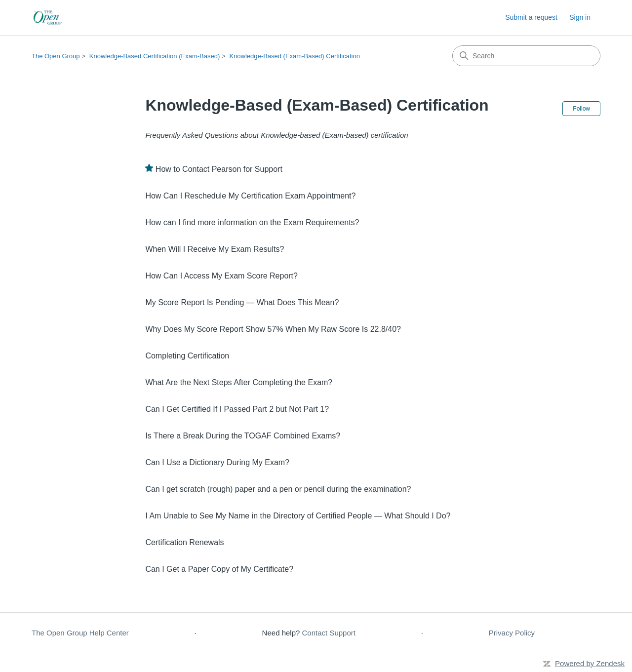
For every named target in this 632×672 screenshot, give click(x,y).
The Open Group (56, 56)
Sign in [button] (580, 17)
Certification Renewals (184, 542)
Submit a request (531, 17)
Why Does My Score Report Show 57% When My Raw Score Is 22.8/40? (273, 329)
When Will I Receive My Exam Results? (215, 249)
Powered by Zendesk (590, 663)
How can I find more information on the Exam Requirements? (252, 222)
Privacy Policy (512, 633)
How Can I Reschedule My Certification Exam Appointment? (250, 196)
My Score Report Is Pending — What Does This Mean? (242, 302)
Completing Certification (187, 356)
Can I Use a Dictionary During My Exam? (217, 462)
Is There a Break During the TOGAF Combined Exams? (243, 436)
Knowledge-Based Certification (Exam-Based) (155, 56)
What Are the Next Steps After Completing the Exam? (239, 382)
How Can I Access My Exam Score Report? (221, 276)
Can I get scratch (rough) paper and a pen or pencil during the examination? (278, 489)
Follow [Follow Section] (581, 109)
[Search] (526, 56)
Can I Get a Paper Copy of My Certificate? (219, 569)
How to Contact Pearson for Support (219, 169)
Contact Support (329, 633)
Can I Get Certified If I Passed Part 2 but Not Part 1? (237, 409)
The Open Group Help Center (80, 633)
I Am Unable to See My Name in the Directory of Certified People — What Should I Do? (298, 516)
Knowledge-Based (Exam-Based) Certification (294, 56)
